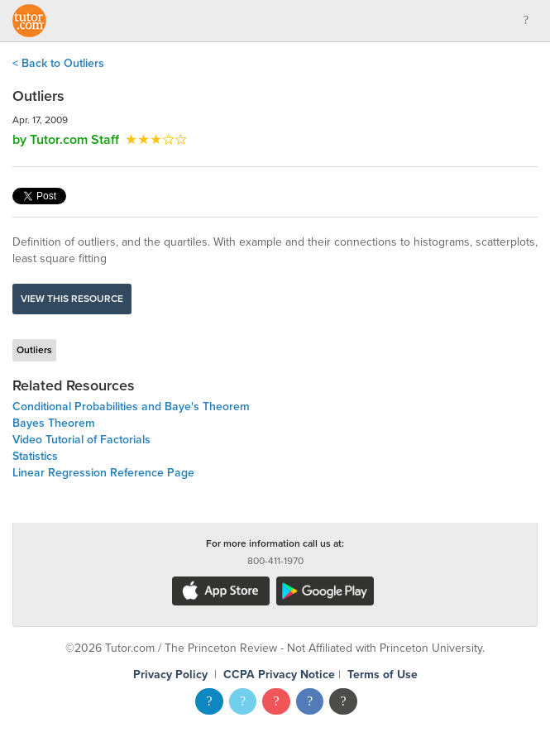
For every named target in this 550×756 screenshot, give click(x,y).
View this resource (72, 299)
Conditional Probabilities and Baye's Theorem (131, 407)
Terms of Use (383, 675)
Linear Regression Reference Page (103, 473)
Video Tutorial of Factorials (81, 440)
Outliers (34, 350)
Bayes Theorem (54, 423)
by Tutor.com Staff (66, 140)
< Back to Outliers (58, 63)
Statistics (35, 456)
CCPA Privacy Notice (279, 675)
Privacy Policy (170, 675)
